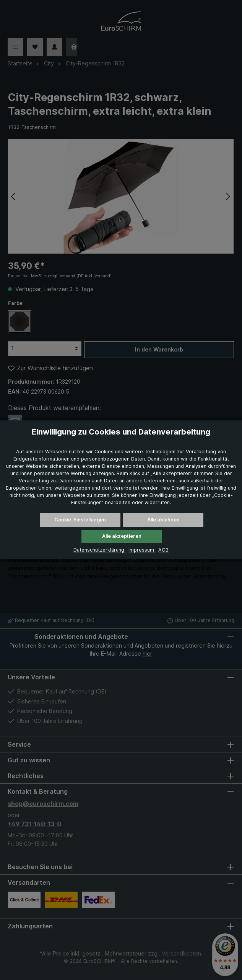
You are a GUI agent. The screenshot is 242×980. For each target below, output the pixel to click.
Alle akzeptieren (122, 536)
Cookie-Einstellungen (80, 520)
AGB (163, 550)
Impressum (142, 550)
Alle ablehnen (163, 520)
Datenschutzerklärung (100, 550)
